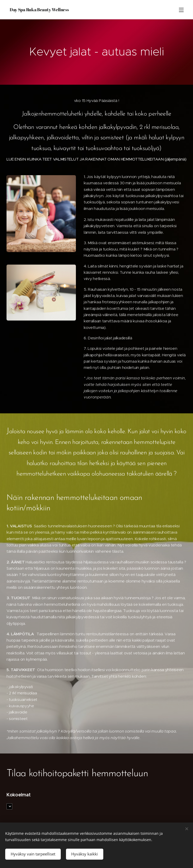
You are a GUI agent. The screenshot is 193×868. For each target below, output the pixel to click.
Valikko (181, 10)
